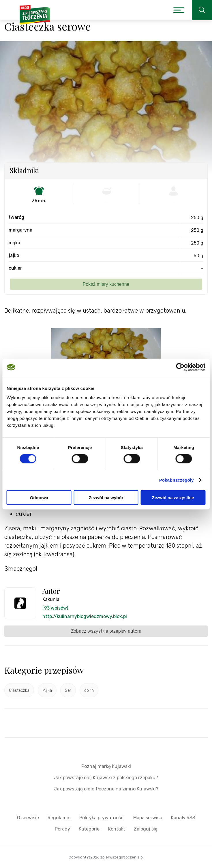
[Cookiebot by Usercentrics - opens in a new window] (180, 367)
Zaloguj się (146, 829)
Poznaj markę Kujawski (106, 766)
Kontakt (117, 829)
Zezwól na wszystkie (173, 497)
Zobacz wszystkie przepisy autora (106, 631)
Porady (62, 829)
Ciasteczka (19, 691)
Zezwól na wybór (106, 497)
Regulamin (59, 818)
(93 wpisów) (55, 608)
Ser (68, 691)
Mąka (47, 691)
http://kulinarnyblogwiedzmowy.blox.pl (85, 616)
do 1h (89, 691)
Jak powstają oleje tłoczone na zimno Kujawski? (106, 789)
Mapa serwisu (148, 818)
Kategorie (89, 829)
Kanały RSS (183, 818)
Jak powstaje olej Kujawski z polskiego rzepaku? (106, 778)
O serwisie (28, 818)
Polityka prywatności (102, 818)
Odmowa (39, 497)
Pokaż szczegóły (177, 480)
